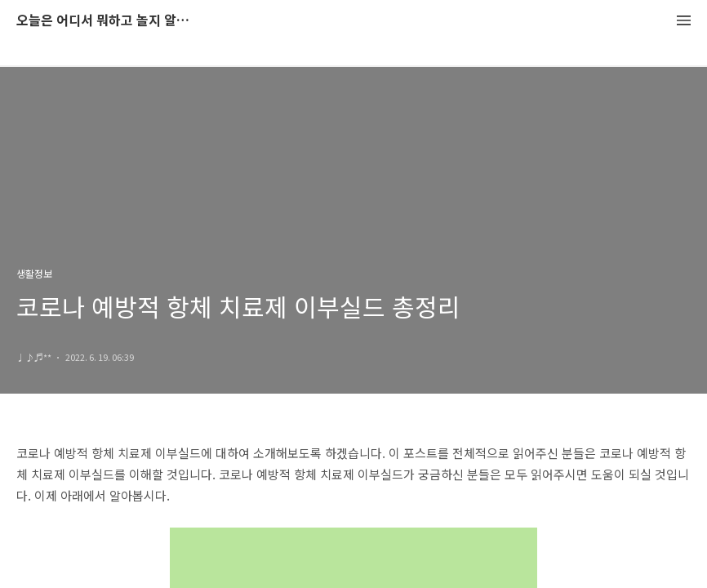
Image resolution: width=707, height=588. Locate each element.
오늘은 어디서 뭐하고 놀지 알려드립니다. (106, 21)
